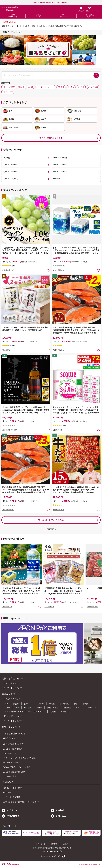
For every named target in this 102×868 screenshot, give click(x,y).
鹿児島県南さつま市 (10, 430)
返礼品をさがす (38, 16)
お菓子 (7, 708)
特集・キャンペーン (64, 16)
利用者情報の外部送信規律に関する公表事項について (52, 848)
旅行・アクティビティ (14, 712)
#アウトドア (8, 92)
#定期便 (61, 87)
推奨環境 (54, 844)
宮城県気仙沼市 (58, 350)
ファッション (90, 708)
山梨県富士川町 (8, 270)
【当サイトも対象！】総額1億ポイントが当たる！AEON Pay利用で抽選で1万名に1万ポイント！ (51, 26)
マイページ (10, 810)
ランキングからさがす (13, 716)
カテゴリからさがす (12, 699)
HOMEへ (52, 529)
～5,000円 (6, 158)
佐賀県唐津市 (49, 607)
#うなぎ (81, 87)
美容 (78, 708)
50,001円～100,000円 (10, 179)
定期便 (53, 712)
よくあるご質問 (10, 776)
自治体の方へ (60, 816)
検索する (96, 75)
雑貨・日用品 (53, 708)
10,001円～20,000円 (10, 165)
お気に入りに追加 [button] (48, 270)
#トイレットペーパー (45, 87)
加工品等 (28, 708)
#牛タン (71, 87)
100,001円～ (57, 179)
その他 (63, 712)
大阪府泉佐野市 (58, 510)
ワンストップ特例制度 (13, 788)
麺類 (17, 708)
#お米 (31, 87)
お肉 (7, 704)
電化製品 (67, 708)
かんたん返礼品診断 (12, 762)
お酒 (76, 704)
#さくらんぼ (93, 87)
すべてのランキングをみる (51, 520)
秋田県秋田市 (58, 430)
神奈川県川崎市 (58, 270)
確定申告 (7, 792)
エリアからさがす (11, 683)
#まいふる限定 (9, 87)
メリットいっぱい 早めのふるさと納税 (19, 758)
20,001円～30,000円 (60, 165)
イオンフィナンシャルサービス (50, 856)
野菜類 (52, 704)
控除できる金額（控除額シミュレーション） (22, 802)
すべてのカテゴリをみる (51, 138)
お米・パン (29, 704)
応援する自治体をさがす (13, 16)
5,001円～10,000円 (60, 158)
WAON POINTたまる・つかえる (17, 767)
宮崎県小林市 (7, 607)
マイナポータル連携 (12, 797)
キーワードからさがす (13, 688)
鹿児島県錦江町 (92, 607)
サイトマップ (41, 844)
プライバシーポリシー (50, 852)
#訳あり (22, 87)
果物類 (41, 704)
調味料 (39, 708)
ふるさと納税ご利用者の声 (14, 772)
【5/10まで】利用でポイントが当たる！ (51, 3)
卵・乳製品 (64, 704)
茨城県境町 (6, 350)
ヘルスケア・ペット (37, 712)
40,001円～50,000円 (60, 172)
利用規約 (65, 844)
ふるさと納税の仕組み (13, 749)
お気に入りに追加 (40, 607)
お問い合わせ (11, 816)
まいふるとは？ (10, 753)
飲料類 (85, 704)
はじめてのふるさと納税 (14, 744)
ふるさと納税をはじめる (89, 16)
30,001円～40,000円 (10, 172)
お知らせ (58, 810)
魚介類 (16, 704)
